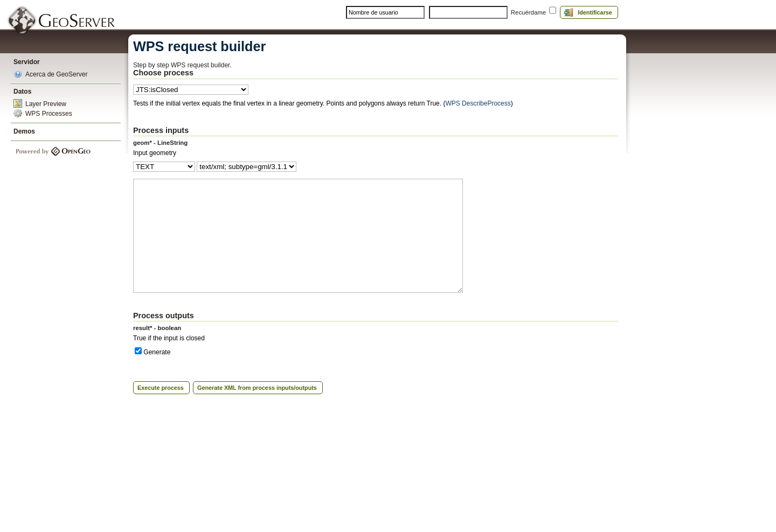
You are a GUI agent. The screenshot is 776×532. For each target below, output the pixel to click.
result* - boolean (157, 328)
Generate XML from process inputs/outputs (257, 388)
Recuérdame (528, 12)
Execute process (161, 388)
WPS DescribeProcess (478, 103)
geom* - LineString (160, 143)
